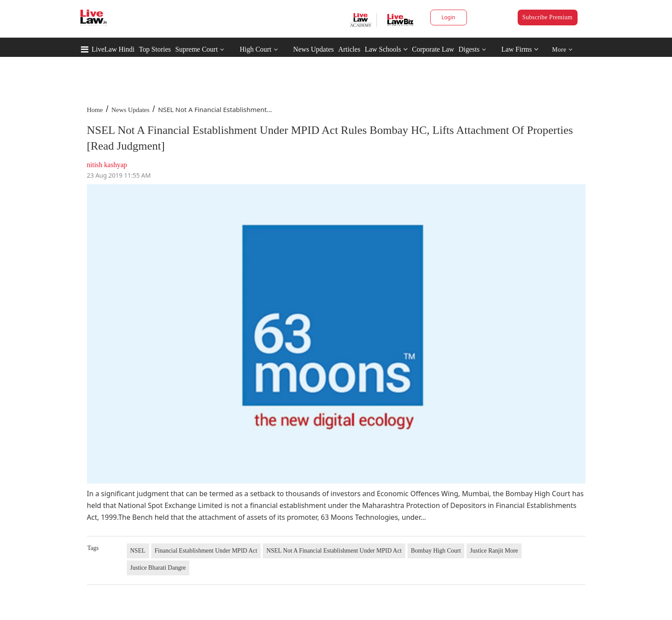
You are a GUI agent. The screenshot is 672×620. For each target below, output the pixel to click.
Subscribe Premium (548, 17)
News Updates (314, 49)
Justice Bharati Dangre (158, 568)
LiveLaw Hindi (113, 49)
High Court (255, 49)
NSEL (138, 551)
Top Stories (155, 49)
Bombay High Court (436, 551)
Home (95, 110)
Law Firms (520, 49)
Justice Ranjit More (494, 551)
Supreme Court (197, 49)
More (562, 50)
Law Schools (386, 49)
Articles (349, 49)
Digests (469, 49)
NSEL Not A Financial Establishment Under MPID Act (334, 551)
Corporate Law (433, 49)
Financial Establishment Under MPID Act (206, 551)
